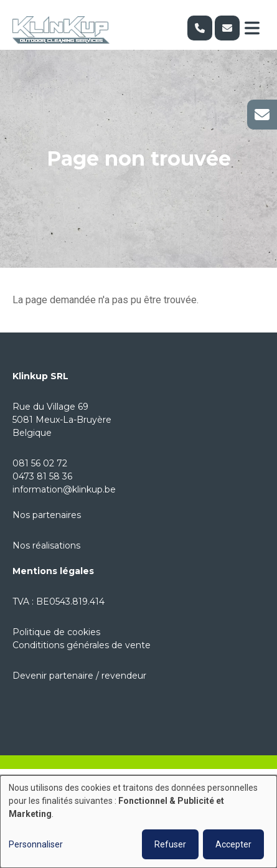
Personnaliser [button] (36, 844)
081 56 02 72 (40, 463)
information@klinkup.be (64, 489)
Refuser (170, 844)
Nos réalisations (46, 545)
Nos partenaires (47, 515)
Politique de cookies (56, 632)
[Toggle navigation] (252, 28)
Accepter (233, 844)
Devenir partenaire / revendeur (79, 676)
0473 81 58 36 (42, 476)
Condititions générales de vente (82, 645)
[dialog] (138, 822)
